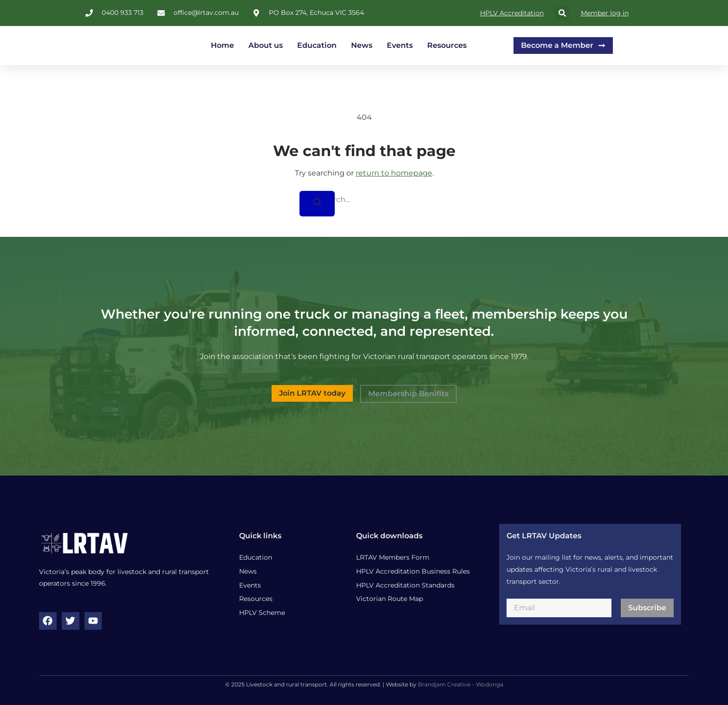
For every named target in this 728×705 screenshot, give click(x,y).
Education (317, 45)
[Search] (317, 204)
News (362, 45)
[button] (562, 13)
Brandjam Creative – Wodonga (461, 684)
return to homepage (394, 173)
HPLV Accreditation (512, 13)
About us (266, 45)
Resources (447, 45)
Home (222, 45)
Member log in (605, 13)
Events (400, 45)
